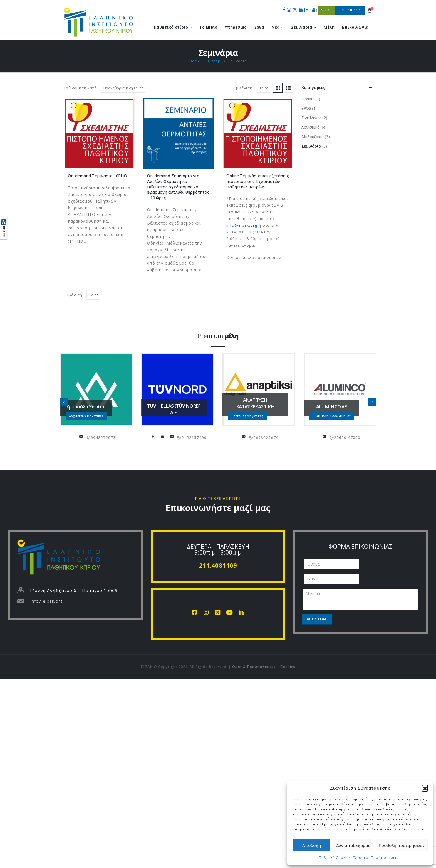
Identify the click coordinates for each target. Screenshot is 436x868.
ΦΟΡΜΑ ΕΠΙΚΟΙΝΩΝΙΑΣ (361, 547)
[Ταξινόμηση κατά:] (123, 88)
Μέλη (329, 27)
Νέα (276, 27)
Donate (308, 99)
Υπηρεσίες (236, 27)
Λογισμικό (310, 127)
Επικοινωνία (355, 27)
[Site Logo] (98, 22)
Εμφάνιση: (244, 88)
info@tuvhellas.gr (172, 436)
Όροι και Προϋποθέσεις (376, 858)
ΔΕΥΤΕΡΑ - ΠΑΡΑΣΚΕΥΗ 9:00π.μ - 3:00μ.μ (218, 549)
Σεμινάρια (302, 27)
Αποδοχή (312, 845)
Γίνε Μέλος (311, 118)
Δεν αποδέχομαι (353, 845)
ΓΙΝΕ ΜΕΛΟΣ (350, 10)
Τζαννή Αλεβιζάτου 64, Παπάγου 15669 (73, 590)
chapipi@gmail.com (81, 436)
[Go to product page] (99, 134)
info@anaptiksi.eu (244, 436)
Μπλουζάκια (313, 137)
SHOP (327, 10)
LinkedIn (163, 436)
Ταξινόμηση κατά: (81, 88)
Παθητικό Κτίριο (171, 27)
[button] (425, 788)
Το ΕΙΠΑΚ (208, 27)
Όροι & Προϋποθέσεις (254, 667)
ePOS (306, 108)
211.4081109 (218, 565)
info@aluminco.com (324, 436)
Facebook (153, 436)
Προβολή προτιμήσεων (402, 845)
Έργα (259, 27)
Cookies (288, 667)
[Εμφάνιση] (263, 88)
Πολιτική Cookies (335, 858)
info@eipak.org (242, 225)
